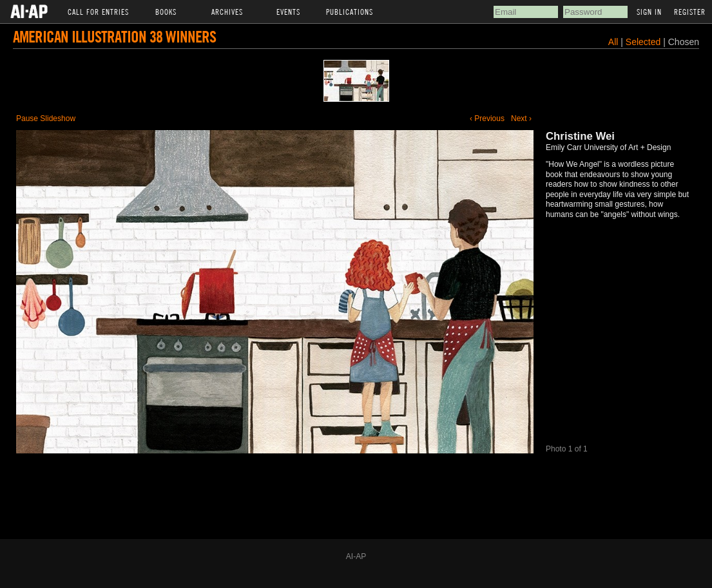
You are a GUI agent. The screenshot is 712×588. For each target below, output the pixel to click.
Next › (521, 119)
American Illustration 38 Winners (114, 36)
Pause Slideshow (46, 119)
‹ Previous (487, 119)
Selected (644, 42)
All (613, 42)
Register (690, 12)
